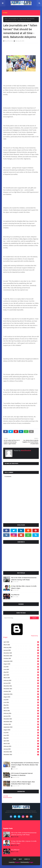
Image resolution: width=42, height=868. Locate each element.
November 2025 (21, 656)
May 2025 (21, 672)
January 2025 (21, 683)
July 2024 (21, 700)
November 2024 (21, 689)
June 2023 (21, 735)
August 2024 (21, 697)
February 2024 (21, 713)
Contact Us (27, 859)
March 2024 (21, 711)
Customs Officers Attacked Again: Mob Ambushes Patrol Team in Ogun (23, 783)
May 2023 (21, 738)
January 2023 (21, 749)
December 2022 (21, 752)
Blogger (31, 862)
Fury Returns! (15, 595)
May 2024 (21, 705)
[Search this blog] (17, 618)
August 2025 (21, 664)
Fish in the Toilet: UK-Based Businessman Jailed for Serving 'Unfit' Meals (24, 579)
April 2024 (21, 708)
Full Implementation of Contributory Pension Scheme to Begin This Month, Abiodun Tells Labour (25, 765)
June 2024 (21, 702)
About (20, 859)
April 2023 (21, 741)
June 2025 (21, 669)
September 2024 (21, 694)
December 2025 (21, 653)
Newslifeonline (9, 41)
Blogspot (17, 862)
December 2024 (21, 686)
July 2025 (21, 667)
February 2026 (21, 647)
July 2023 (21, 733)
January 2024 (21, 716)
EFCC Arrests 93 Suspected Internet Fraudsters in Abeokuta (22, 774)
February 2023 (21, 746)
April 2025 (21, 675)
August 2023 (21, 730)
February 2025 (21, 680)
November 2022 (21, 755)
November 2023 (21, 722)
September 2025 (21, 661)
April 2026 (21, 642)
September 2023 (21, 727)
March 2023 (21, 744)
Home (6, 19)
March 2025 (21, 678)
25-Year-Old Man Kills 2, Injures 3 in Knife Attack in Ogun (24, 587)
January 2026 (21, 650)
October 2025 (21, 658)
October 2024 (21, 691)
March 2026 (21, 645)
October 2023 (21, 724)
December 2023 (21, 719)
